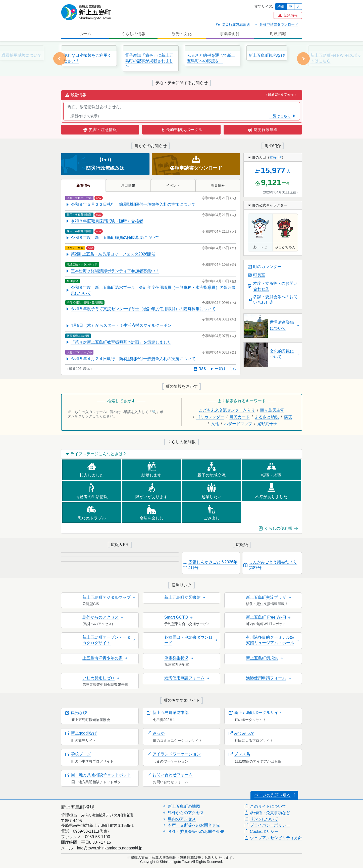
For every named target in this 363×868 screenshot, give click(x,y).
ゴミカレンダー (210, 417)
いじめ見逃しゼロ (101, 678)
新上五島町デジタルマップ (109, 597)
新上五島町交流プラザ (269, 597)
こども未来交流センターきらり (227, 410)
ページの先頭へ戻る (275, 795)
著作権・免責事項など (267, 813)
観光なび (76, 713)
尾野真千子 (267, 424)
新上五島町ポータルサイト (255, 713)
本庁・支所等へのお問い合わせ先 (273, 286)
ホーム (85, 34)
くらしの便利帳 (278, 528)
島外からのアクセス (103, 617)
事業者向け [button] (230, 34)
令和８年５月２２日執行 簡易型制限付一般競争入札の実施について (130, 204)
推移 (276, 157)
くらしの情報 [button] (133, 34)
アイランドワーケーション (174, 754)
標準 (281, 7)
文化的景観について (285, 354)
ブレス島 (239, 754)
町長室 (256, 275)
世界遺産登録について (285, 325)
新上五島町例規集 (265, 658)
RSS (200, 369)
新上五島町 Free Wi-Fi (269, 617)
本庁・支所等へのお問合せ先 (191, 825)
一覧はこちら (283, 116)
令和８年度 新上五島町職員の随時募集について (112, 238)
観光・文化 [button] (182, 34)
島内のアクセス (179, 819)
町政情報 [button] (278, 34)
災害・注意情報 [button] (100, 130)
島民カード (240, 417)
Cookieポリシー (262, 831)
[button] (288, 15)
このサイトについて (265, 806)
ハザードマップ (238, 424)
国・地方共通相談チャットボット (98, 775)
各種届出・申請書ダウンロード (191, 640)
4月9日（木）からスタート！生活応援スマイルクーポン (119, 325)
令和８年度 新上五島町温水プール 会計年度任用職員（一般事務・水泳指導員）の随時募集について (150, 290)
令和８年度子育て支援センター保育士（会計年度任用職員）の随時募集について (140, 309)
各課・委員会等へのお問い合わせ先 (273, 299)
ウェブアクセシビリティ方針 (273, 838)
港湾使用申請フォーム (187, 678)
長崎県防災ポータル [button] (181, 130)
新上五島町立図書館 (185, 597)
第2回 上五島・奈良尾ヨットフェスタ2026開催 (110, 254)
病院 (288, 417)
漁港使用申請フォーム (269, 678)
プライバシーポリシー (267, 825)
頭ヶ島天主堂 (272, 410)
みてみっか (241, 733)
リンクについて (261, 819)
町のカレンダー (265, 267)
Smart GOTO (179, 617)
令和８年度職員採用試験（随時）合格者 (104, 221)
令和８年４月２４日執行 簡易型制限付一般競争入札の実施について (130, 359)
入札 (215, 424)
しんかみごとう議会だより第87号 (270, 565)
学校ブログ (78, 754)
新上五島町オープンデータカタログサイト (109, 640)
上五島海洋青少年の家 (105, 658)
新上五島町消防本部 (168, 713)
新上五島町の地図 (181, 806)
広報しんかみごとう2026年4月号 (210, 565)
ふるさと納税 (267, 417)
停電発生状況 (179, 658)
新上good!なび (81, 733)
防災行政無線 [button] (263, 130)
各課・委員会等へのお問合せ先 (193, 831)
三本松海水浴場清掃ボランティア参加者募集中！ (112, 271)
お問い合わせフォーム (170, 775)
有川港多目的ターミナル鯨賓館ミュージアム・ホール (273, 640)
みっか (156, 733)
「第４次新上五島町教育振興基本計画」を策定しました (118, 342)
